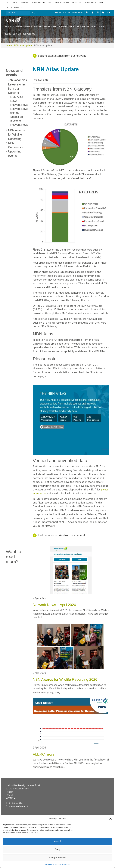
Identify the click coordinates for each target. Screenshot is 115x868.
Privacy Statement (63, 864)
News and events (14, 73)
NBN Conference (16, 145)
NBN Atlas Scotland (95, 2)
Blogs (8, 34)
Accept (57, 841)
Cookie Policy (49, 864)
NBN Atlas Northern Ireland (69, 2)
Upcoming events (15, 154)
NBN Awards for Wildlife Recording (16, 134)
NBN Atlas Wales (14, 7)
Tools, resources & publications (87, 26)
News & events (24, 26)
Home (9, 45)
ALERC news (43, 754)
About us (9, 26)
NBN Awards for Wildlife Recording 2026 (65, 679)
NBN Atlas (25, 2)
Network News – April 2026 (54, 605)
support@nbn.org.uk (19, 806)
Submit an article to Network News (19, 121)
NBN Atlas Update (23, 45)
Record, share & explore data (51, 26)
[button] (111, 819)
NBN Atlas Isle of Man (42, 2)
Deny (58, 849)
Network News (76, 13)
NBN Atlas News (17, 99)
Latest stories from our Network (17, 89)
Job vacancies (17, 80)
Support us (29, 34)
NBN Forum (12, 2)
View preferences (58, 858)
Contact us (60, 13)
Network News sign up (19, 111)
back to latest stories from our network (62, 56)
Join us (17, 34)
